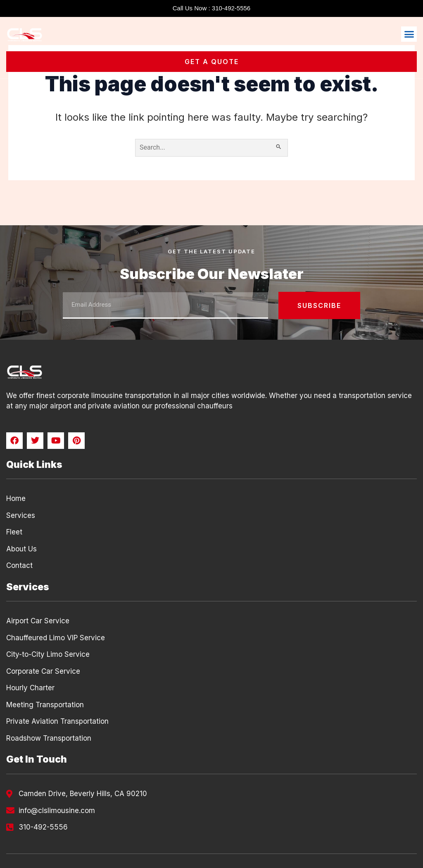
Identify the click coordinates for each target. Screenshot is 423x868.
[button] (409, 34)
